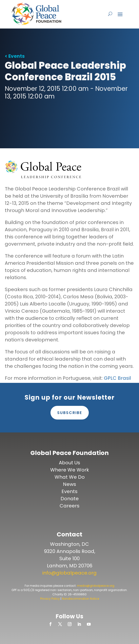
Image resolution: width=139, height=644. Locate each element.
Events (69, 491)
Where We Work (70, 470)
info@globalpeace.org (69, 573)
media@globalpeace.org (96, 586)
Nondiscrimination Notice (81, 599)
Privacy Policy (50, 599)
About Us (69, 463)
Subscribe (70, 413)
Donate (70, 499)
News (69, 484)
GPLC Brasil (117, 378)
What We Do (70, 477)
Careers (69, 506)
